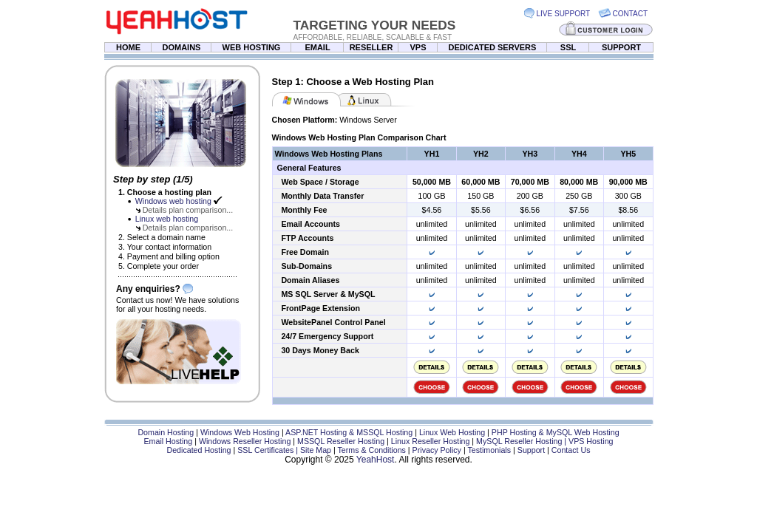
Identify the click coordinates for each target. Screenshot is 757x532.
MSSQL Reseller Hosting (341, 441)
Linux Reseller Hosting (431, 441)
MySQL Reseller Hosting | (522, 441)
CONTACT (631, 14)
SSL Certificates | (269, 450)
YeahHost (376, 460)
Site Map (316, 450)
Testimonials (489, 450)
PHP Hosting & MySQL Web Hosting (556, 432)
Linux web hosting (167, 219)
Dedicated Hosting (198, 450)
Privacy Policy (437, 450)
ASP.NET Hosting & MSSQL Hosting (349, 432)
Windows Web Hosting (240, 432)
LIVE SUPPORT (564, 14)
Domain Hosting (166, 432)
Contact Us (571, 450)
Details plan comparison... (188, 210)
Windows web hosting (173, 201)
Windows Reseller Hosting (245, 441)
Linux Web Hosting (452, 432)
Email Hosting (168, 441)
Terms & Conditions (372, 450)
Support (531, 450)
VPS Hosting (591, 441)
